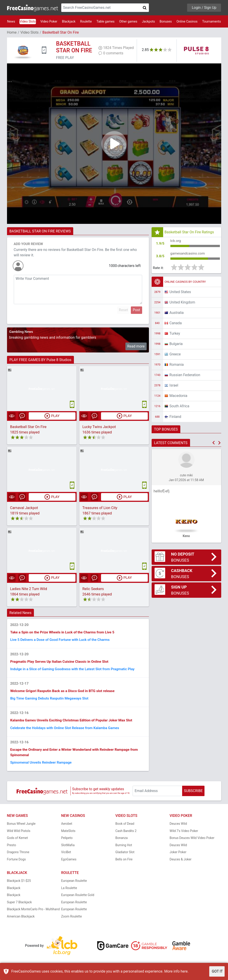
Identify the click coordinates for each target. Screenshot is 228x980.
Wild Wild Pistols (19, 834)
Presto (12, 849)
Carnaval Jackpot (24, 508)
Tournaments (212, 21)
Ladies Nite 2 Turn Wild (29, 589)
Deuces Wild (178, 827)
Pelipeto (67, 841)
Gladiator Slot (125, 856)
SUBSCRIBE (193, 794)
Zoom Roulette (72, 920)
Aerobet (67, 827)
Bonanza (122, 841)
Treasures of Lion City (100, 508)
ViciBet (66, 856)
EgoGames (69, 863)
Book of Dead (125, 827)
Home (12, 32)
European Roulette (74, 884)
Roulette (86, 21)
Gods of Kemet (18, 841)
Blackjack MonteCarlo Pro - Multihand (33, 913)
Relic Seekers (93, 589)
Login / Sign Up (204, 8)
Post (136, 310)
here (184, 971)
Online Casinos (187, 21)
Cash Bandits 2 (126, 834)
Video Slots (28, 21)
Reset (123, 310)
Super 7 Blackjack (19, 906)
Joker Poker (178, 856)
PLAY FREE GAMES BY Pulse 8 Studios (40, 360)
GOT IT (217, 971)
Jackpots (148, 21)
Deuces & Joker (181, 863)
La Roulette (69, 892)
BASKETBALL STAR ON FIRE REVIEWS (40, 231)
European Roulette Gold (78, 899)
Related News (21, 613)
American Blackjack (21, 920)
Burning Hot (124, 849)
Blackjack (69, 21)
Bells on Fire (124, 863)
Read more (136, 346)
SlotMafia (68, 849)
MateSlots (68, 834)
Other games (128, 21)
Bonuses (166, 21)
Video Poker (49, 21)
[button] (214, 444)
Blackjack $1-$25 (19, 884)
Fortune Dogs (16, 863)
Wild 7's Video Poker (184, 834)
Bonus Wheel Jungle (21, 827)
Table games (106, 21)
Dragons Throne (18, 856)
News (11, 21)
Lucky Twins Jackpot (99, 427)
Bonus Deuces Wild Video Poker (192, 841)
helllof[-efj (162, 492)
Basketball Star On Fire (28, 427)
